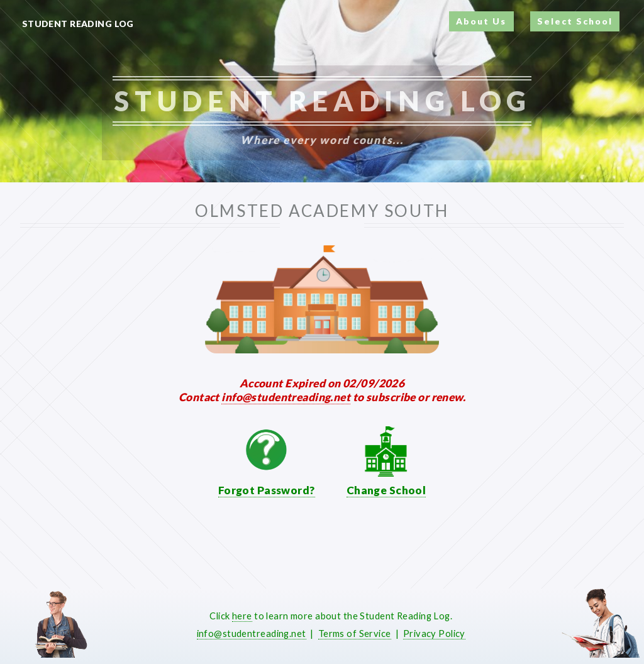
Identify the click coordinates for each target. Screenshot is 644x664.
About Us (481, 21)
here (242, 616)
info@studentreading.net (286, 397)
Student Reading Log (78, 24)
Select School (575, 21)
